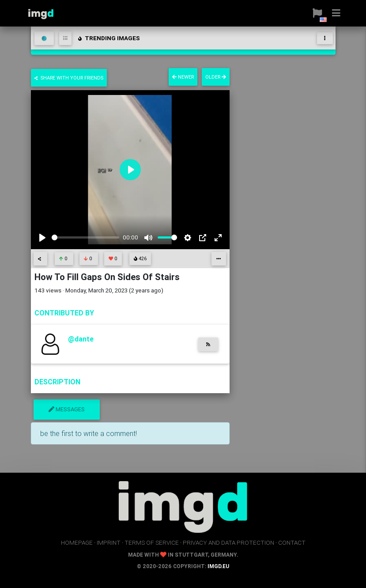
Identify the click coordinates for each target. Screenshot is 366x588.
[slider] (86, 237)
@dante (81, 339)
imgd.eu (218, 566)
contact (292, 542)
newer (183, 77)
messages (67, 409)
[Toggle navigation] (325, 38)
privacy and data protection (228, 542)
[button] (314, 13)
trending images (108, 38)
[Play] (42, 238)
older (216, 77)
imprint (109, 542)
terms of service (152, 542)
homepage (77, 542)
